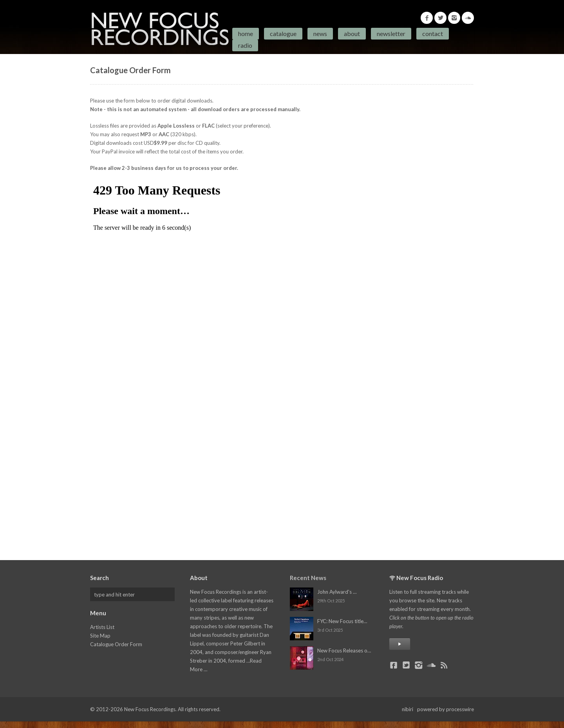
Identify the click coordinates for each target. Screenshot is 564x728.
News (320, 33)
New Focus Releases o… (344, 651)
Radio (245, 45)
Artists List (102, 627)
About (352, 33)
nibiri (408, 709)
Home (246, 33)
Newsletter (391, 33)
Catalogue (283, 33)
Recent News (308, 578)
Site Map (100, 636)
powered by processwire (446, 709)
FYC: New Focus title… (342, 621)
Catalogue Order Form (116, 644)
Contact (433, 33)
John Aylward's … (337, 592)
